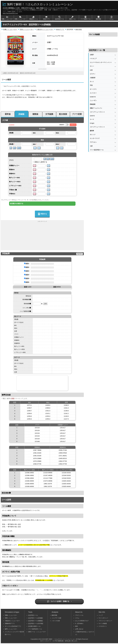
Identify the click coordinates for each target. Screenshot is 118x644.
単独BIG (12, 170)
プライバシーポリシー (105, 621)
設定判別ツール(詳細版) (36, 618)
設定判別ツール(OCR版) (36, 623)
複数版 (35, 114)
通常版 (8, 114)
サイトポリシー (103, 618)
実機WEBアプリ (10, 623)
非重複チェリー (14, 165)
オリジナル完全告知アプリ (13, 626)
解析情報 (98, 18)
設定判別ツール (59, 18)
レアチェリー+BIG (15, 186)
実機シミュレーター (7, 18)
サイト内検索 (103, 623)
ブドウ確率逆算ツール (35, 629)
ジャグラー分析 (56, 618)
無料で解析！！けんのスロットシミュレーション (40, 4)
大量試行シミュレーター (45, 29)
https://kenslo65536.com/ (10, 13)
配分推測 (63, 114)
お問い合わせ (79, 629)
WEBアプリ (46, 18)
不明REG (12, 194)
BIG (34, 133)
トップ (101, 615)
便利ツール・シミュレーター (37, 632)
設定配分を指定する (17, 203)
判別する (42, 214)
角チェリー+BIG (14, 178)
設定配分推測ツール (34, 626)
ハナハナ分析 (56, 621)
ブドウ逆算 (77, 114)
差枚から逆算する (41, 162)
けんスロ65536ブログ (82, 621)
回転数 (11, 133)
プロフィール (79, 615)
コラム (112, 18)
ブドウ (11, 160)
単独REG (12, 174)
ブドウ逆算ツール (85, 18)
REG (57, 133)
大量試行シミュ (33, 18)
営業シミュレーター (20, 18)
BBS (76, 626)
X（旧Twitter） (80, 623)
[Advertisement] (42, 237)
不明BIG (12, 190)
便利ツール (72, 18)
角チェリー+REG (15, 182)
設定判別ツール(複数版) (36, 621)
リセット (73, 125)
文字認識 (49, 114)
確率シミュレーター (11, 629)
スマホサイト (103, 626)
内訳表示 (80, 254)
